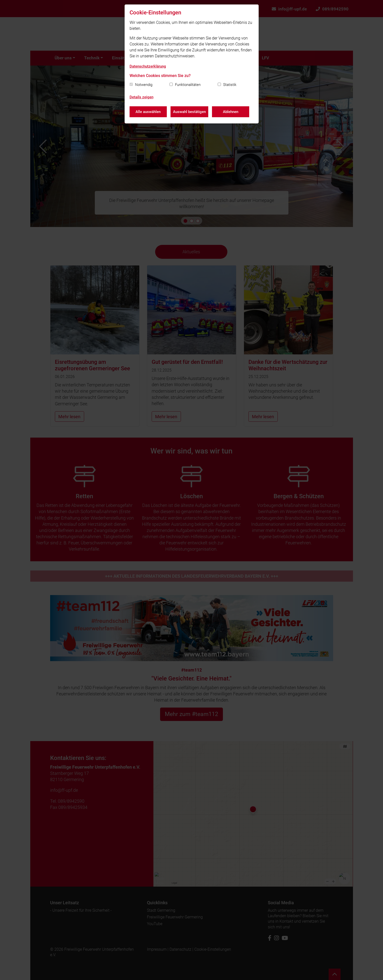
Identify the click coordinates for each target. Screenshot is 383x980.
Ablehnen (231, 112)
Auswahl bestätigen (189, 112)
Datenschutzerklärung (148, 66)
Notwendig (144, 85)
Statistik (230, 85)
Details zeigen (141, 97)
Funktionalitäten (188, 85)
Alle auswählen (148, 112)
